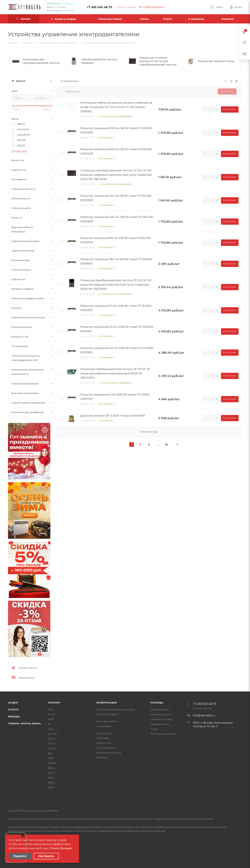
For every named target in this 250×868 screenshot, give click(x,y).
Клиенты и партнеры (109, 753)
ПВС (51, 710)
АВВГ (51, 719)
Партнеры (103, 738)
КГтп (51, 729)
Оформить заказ (160, 724)
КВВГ (51, 758)
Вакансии (102, 757)
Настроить (46, 856)
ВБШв (51, 768)
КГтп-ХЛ (53, 734)
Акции (13, 703)
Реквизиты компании (163, 734)
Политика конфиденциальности (116, 710)
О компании (104, 726)
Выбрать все (72, 91)
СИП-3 (52, 744)
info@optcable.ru (154, 7)
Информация (107, 703)
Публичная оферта (108, 714)
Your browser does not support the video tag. (16, 848)
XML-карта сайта (106, 721)
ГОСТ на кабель (106, 748)
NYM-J (52, 773)
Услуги (13, 710)
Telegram (68, 3)
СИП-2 (52, 739)
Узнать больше (61, 848)
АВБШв (52, 763)
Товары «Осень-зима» (25, 723)
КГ (49, 724)
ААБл (51, 778)
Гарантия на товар (161, 719)
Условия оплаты (160, 710)
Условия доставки (161, 714)
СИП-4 (52, 748)
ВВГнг (51, 783)
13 (166, 445)
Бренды (14, 716)
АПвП (51, 787)
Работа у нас (104, 743)
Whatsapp (53, 3)
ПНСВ (51, 714)
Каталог (54, 703)
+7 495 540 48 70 (99, 7)
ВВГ (50, 753)
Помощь (157, 703)
